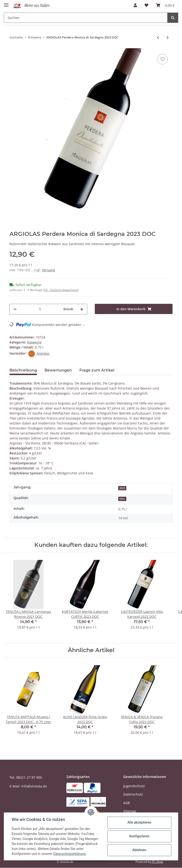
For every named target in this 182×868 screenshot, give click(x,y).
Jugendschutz (134, 786)
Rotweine (34, 342)
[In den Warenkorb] (134, 309)
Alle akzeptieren (139, 822)
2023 (122, 488)
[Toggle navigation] (6, 3)
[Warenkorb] (165, 5)
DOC (122, 499)
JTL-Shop (157, 862)
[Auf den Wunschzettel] (163, 59)
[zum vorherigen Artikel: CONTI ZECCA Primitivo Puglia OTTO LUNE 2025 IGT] (158, 37)
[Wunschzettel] (146, 5)
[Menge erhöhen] (82, 309)
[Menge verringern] (15, 309)
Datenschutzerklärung (69, 854)
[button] (135, 5)
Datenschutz (133, 794)
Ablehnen (139, 850)
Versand (48, 270)
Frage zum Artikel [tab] (97, 370)
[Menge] (40, 309)
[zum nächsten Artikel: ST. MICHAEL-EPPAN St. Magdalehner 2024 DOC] (168, 37)
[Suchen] (86, 18)
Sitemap (130, 811)
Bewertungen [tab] (58, 370)
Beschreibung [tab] (23, 370)
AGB (127, 803)
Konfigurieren (139, 836)
